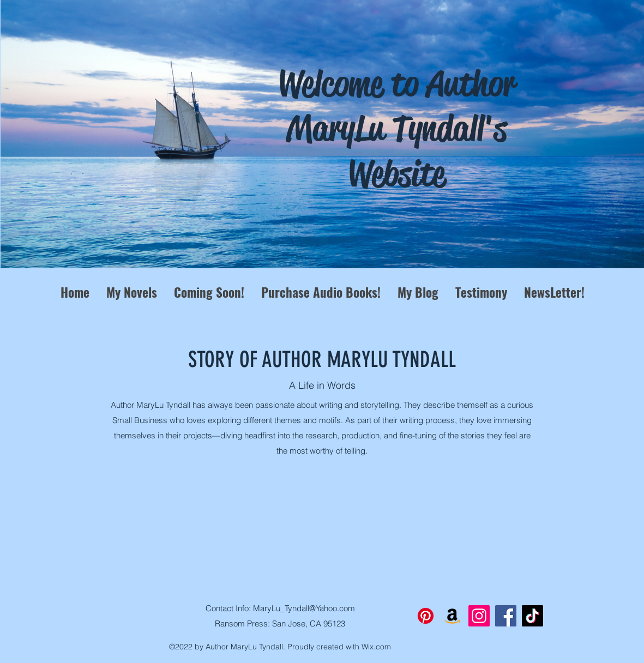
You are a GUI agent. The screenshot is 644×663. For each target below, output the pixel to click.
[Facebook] (506, 616)
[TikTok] (532, 616)
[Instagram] (479, 616)
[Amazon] (452, 616)
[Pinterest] (426, 616)
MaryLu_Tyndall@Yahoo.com (304, 608)
